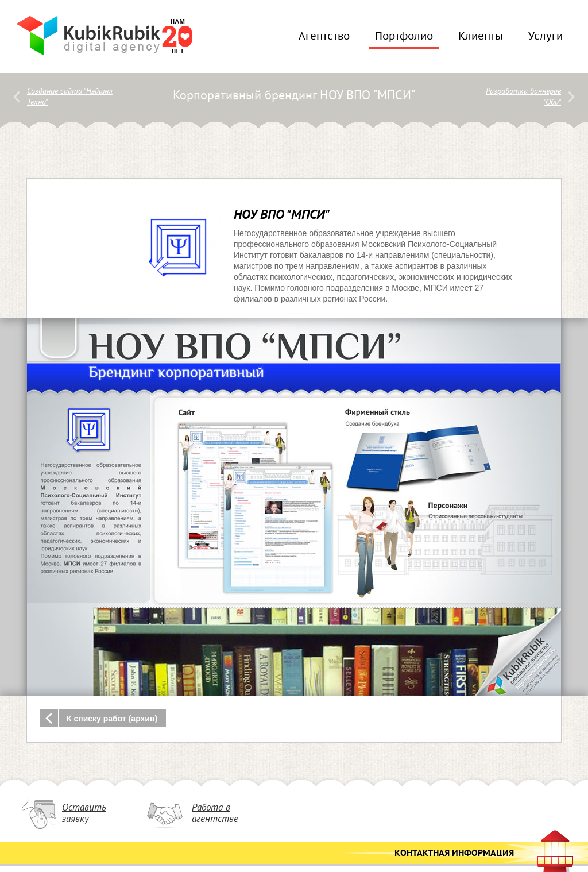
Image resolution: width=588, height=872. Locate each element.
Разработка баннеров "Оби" (523, 97)
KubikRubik (88, 36)
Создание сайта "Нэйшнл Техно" (70, 97)
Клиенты (478, 40)
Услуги (543, 40)
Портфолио (404, 40)
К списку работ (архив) (112, 719)
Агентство (321, 40)
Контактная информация (454, 854)
